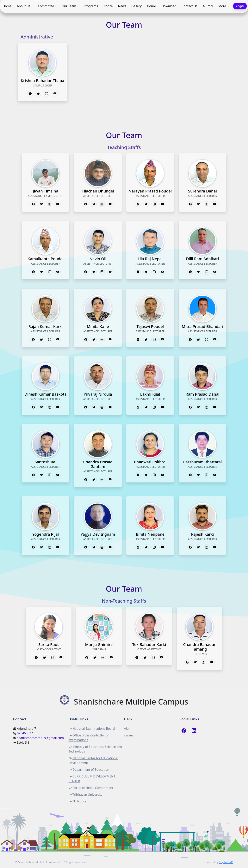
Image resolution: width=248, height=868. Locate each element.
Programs (91, 6)
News (122, 6)
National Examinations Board (94, 729)
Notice (108, 6)
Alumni (208, 6)
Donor (152, 6)
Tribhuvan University (87, 794)
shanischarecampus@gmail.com (40, 738)
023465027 (25, 733)
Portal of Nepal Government (93, 788)
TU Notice (80, 801)
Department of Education (91, 770)
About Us (24, 6)
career (129, 735)
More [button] (223, 6)
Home (7, 6)
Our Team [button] (69, 6)
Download (169, 6)
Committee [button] (46, 6)
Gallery (136, 6)
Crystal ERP (226, 862)
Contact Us (189, 6)
